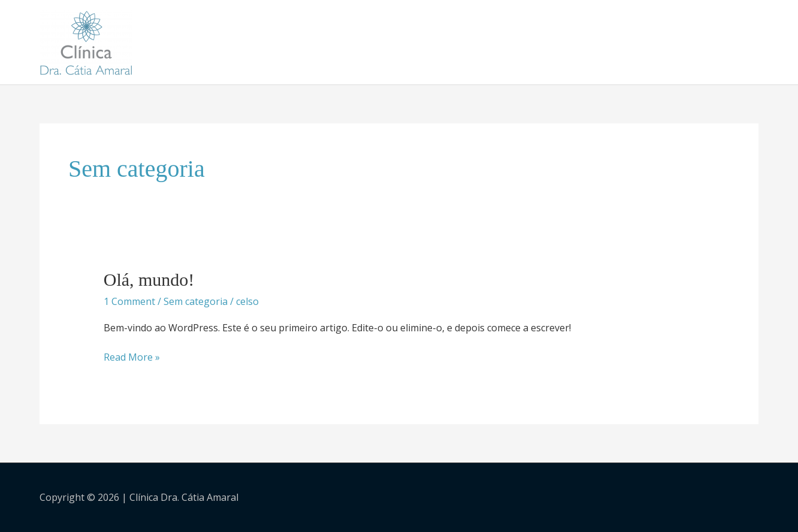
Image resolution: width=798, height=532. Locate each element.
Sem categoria (196, 301)
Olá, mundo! (149, 279)
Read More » (132, 357)
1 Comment (129, 301)
